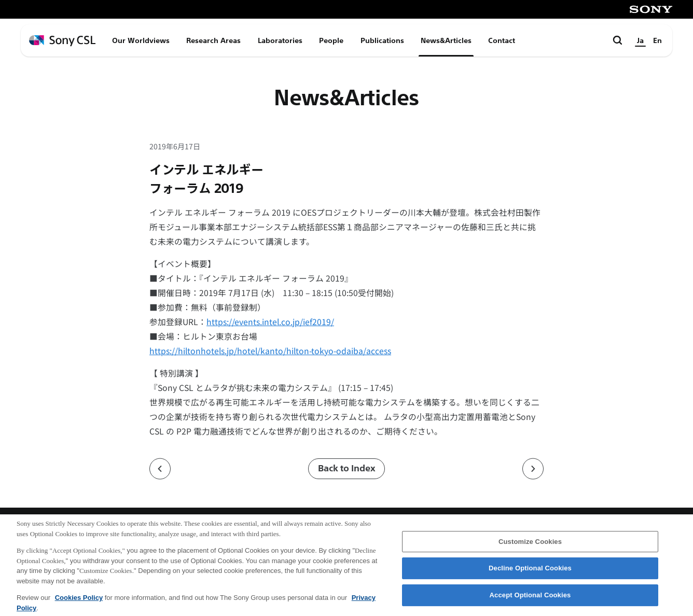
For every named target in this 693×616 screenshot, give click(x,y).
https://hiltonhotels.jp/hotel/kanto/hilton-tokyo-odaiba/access (270, 351)
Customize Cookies (530, 546)
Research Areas (213, 40)
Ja (640, 40)
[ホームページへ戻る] (62, 41)
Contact (502, 40)
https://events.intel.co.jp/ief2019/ (270, 322)
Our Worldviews (141, 40)
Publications (382, 40)
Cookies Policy (79, 603)
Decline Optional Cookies (530, 573)
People (331, 40)
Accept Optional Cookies (530, 600)
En (657, 40)
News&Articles (446, 40)
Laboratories (280, 40)
